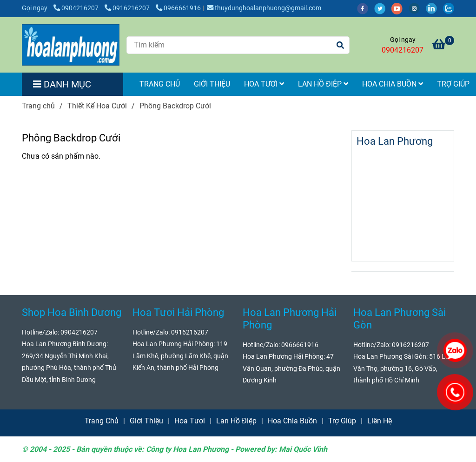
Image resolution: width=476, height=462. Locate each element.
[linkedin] (434, 8)
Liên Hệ (380, 421)
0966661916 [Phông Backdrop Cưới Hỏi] (178, 8)
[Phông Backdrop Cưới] (71, 45)
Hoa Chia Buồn (393, 84)
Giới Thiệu (212, 84)
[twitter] (383, 8)
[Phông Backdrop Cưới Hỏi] (443, 46)
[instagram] (417, 8)
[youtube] (400, 8)
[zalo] (451, 8)
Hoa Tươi (264, 84)
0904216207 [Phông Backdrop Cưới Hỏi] (77, 8)
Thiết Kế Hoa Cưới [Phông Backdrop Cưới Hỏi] (97, 106)
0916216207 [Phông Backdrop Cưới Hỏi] (128, 8)
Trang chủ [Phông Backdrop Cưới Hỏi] (38, 106)
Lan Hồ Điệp (323, 84)
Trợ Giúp (342, 421)
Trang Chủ (160, 84)
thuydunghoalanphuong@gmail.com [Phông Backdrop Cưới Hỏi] (264, 8)
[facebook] (366, 8)
